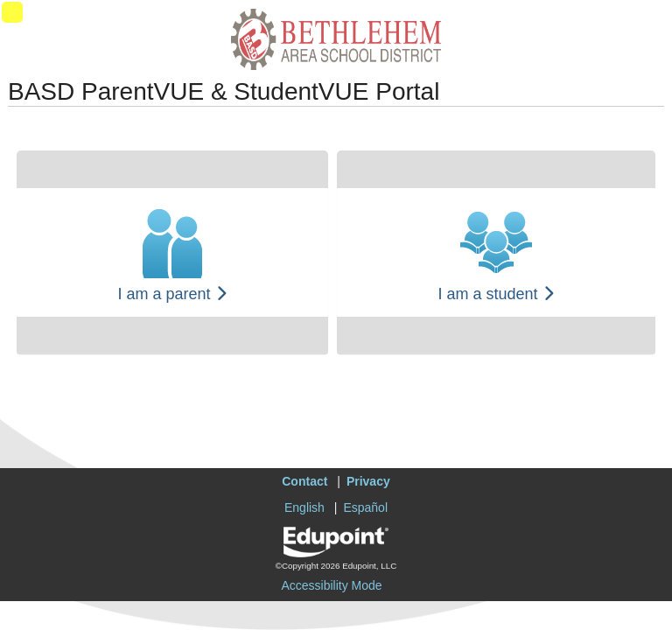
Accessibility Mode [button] (331, 585)
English (304, 507)
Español (365, 507)
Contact (304, 481)
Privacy (368, 481)
